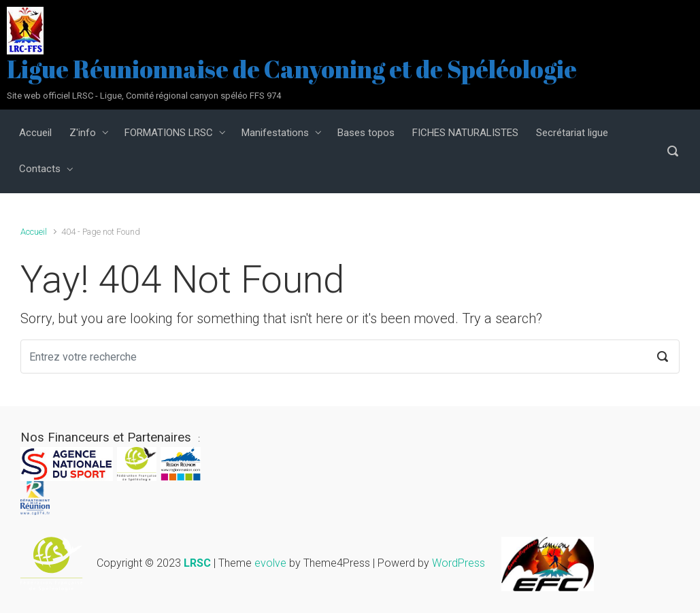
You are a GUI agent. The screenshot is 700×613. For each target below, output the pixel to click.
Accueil (34, 232)
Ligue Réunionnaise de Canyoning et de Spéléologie (292, 69)
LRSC (197, 563)
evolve (270, 563)
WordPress (459, 563)
